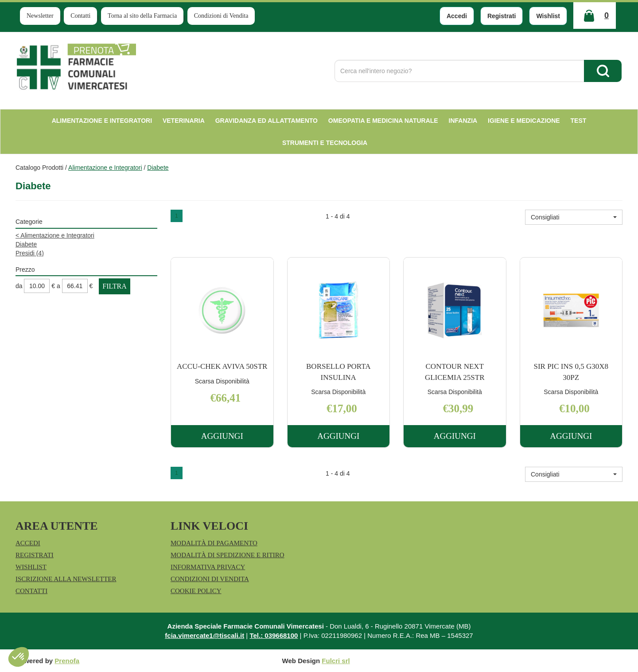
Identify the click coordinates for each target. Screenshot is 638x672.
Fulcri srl (336, 661)
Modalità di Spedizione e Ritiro (228, 555)
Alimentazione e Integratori (105, 168)
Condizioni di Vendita (221, 16)
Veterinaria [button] (184, 121)
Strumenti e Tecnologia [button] (325, 143)
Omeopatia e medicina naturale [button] (383, 121)
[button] (574, 217)
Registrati (502, 16)
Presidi (30, 253)
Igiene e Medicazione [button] (524, 121)
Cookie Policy (196, 591)
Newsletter (40, 16)
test (579, 121)
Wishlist (548, 16)
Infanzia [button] (463, 121)
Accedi (457, 16)
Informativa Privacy (208, 567)
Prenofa (67, 661)
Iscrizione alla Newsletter (66, 579)
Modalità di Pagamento (214, 543)
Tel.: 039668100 (274, 635)
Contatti (80, 16)
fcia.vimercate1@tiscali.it (204, 635)
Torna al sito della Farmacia (142, 16)
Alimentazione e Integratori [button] (102, 121)
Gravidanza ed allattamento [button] (266, 121)
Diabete (26, 244)
